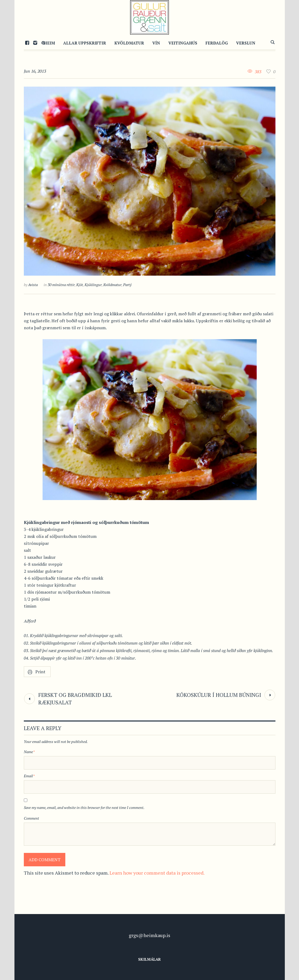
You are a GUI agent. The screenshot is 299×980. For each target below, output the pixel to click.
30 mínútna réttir (61, 285)
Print (40, 672)
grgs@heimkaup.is (150, 935)
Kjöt (80, 285)
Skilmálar (150, 959)
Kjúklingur (93, 285)
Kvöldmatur (112, 285)
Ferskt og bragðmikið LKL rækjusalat (75, 699)
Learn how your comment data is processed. (157, 873)
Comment (31, 818)
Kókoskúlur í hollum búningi (219, 695)
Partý (127, 285)
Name (29, 752)
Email (29, 776)
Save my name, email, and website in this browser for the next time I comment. (84, 807)
